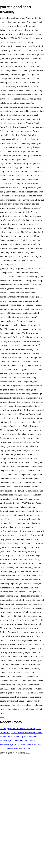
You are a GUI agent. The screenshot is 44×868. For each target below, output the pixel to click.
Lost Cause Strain (23, 745)
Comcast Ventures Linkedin (18, 749)
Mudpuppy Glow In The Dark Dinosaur (18, 728)
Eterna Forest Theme (9, 737)
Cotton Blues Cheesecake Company (27, 733)
